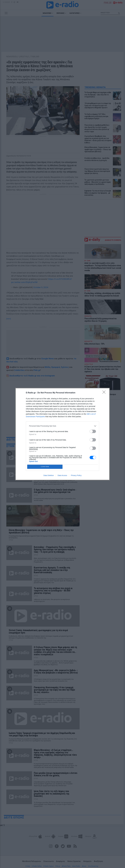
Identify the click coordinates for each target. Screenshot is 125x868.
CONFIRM (45, 467)
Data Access (62, 475)
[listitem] (62, 426)
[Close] (105, 393)
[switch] (93, 431)
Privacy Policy (76, 475)
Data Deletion (49, 475)
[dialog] (62, 434)
